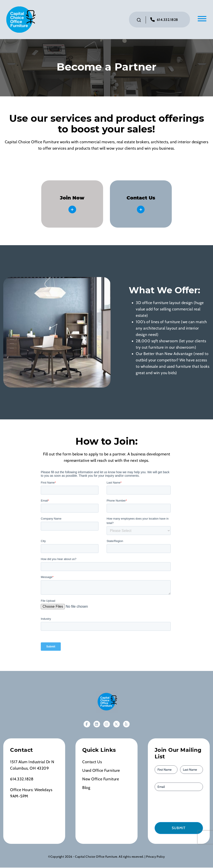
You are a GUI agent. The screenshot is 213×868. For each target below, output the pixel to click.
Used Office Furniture (101, 771)
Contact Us (92, 762)
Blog (86, 788)
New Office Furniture (101, 779)
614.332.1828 (167, 20)
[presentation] (180, 807)
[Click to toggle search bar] (139, 20)
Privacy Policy (155, 857)
